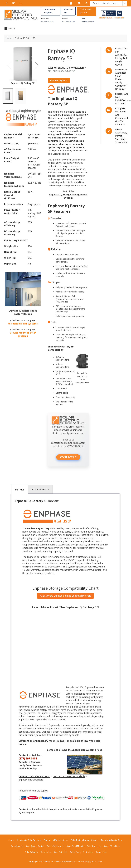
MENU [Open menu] (9, 28)
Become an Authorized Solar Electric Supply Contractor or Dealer (121, 79)
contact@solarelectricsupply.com (68, 443)
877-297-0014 (47, 21)
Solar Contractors (55, 846)
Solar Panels (17, 846)
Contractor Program (49, 11)
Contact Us (69, 11)
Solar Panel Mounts (75, 846)
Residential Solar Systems (23, 324)
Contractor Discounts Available (69, 777)
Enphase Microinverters (31, 780)
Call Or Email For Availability (67, 68)
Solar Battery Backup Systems (85, 840)
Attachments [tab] (40, 489)
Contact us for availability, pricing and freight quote (121, 57)
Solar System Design (35, 846)
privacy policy (119, 18)
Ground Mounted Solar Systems (23, 334)
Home (8, 38)
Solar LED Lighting (112, 846)
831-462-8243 (68, 21)
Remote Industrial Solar (112, 840)
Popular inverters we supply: (33, 791)
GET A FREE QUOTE (86, 11)
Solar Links (46, 852)
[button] (37, 65)
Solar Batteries (60, 852)
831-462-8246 (88, 21)
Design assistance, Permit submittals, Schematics (121, 136)
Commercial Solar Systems (56, 840)
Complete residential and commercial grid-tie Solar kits (121, 116)
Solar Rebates (31, 852)
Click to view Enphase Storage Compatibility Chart (65, 596)
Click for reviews (111, 15)
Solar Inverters (94, 846)
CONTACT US (68, 457)
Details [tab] (20, 490)
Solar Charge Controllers (82, 852)
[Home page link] (22, 15)
